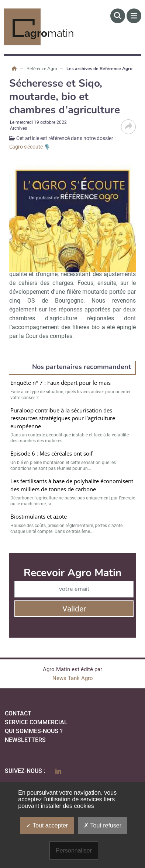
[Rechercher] (118, 16)
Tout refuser (103, 825)
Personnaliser (74, 850)
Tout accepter (47, 825)
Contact (18, 713)
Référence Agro (42, 69)
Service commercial (36, 722)
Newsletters (25, 740)
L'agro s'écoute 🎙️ (30, 147)
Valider (74, 609)
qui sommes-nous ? (34, 731)
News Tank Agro (73, 678)
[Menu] (134, 16)
